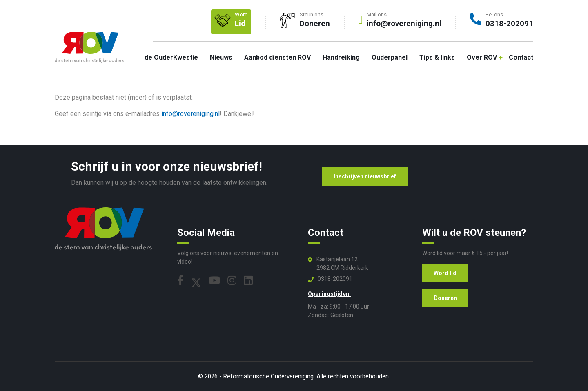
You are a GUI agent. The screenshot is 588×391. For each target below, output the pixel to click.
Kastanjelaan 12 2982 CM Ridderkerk (342, 263)
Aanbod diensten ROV (277, 57)
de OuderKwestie (171, 57)
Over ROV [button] (482, 57)
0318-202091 (335, 279)
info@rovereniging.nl (190, 114)
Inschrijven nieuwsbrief (365, 176)
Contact (521, 57)
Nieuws (221, 57)
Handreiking (341, 57)
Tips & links (437, 57)
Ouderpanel (390, 57)
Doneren (445, 298)
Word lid (445, 273)
